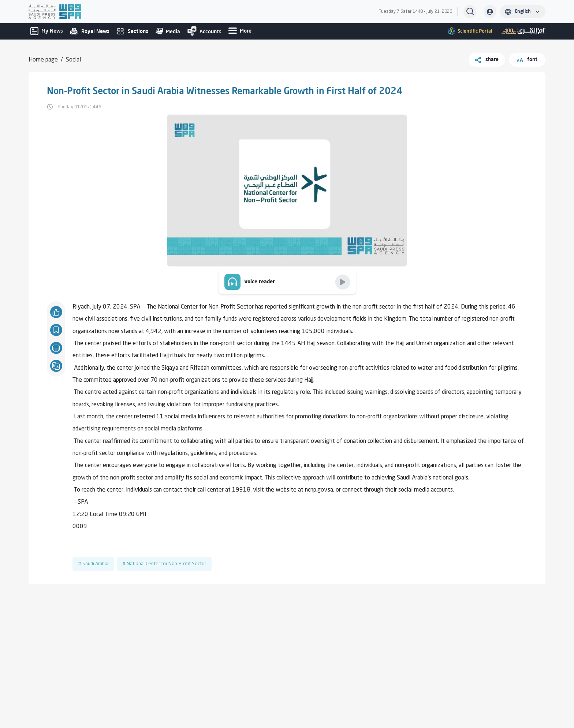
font (527, 60)
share (487, 60)
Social (73, 60)
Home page (43, 60)
